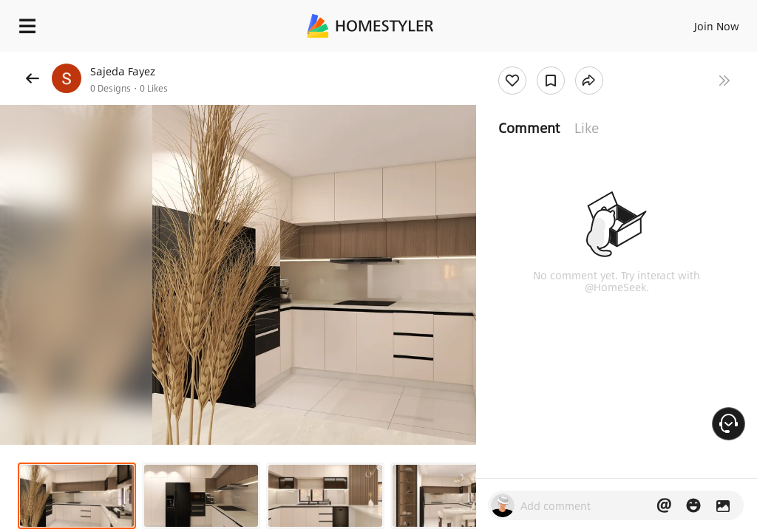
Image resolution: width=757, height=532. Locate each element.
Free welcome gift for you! (568, 59)
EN (697, 22)
